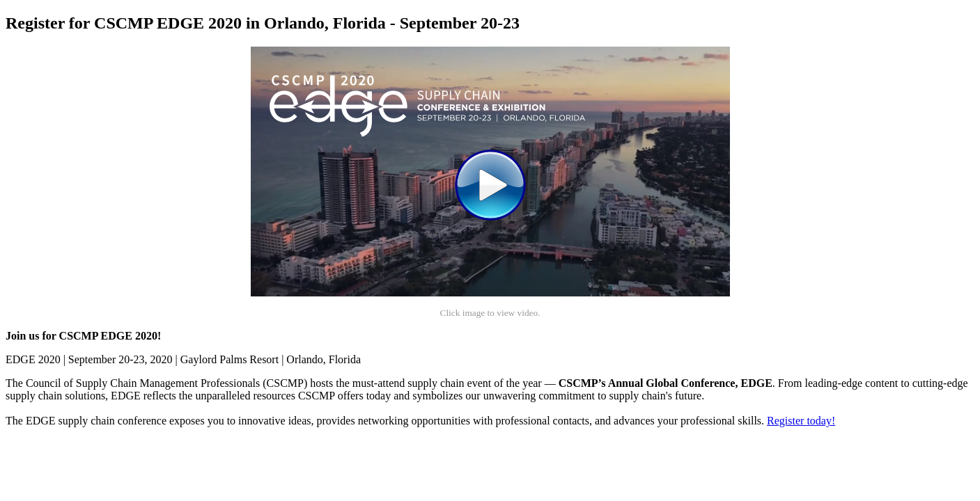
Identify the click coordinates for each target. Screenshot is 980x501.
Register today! (801, 421)
